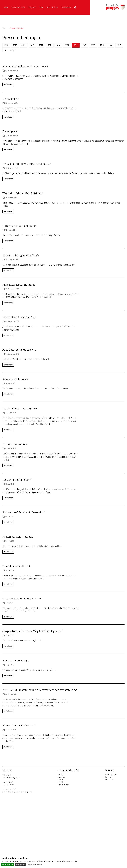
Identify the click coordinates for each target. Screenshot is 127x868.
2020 (58, 45)
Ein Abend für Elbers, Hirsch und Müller (27, 170)
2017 (84, 45)
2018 (76, 45)
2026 (6, 45)
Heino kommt (11, 102)
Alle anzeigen (11, 50)
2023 (32, 45)
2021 (50, 45)
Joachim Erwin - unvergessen (20, 438)
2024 (24, 45)
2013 (119, 45)
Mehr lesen (8, 84)
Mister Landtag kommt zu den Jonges (25, 66)
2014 (111, 45)
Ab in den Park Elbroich (17, 615)
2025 (15, 45)
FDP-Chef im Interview (16, 473)
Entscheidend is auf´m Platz (19, 332)
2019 (67, 45)
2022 (41, 45)
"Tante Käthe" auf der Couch (19, 231)
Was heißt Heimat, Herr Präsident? (23, 199)
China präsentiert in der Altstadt (22, 651)
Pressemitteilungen (17, 28)
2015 (102, 45)
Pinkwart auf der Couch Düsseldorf (23, 544)
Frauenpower (10, 137)
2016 (93, 45)
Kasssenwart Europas (15, 402)
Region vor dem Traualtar (18, 580)
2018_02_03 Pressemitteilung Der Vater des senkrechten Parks (40, 757)
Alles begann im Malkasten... (20, 367)
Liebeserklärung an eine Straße (21, 267)
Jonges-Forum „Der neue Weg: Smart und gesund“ (33, 686)
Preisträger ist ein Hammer (19, 296)
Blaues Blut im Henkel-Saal (19, 792)
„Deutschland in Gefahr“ (17, 509)
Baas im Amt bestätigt (15, 721)
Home (4, 28)
